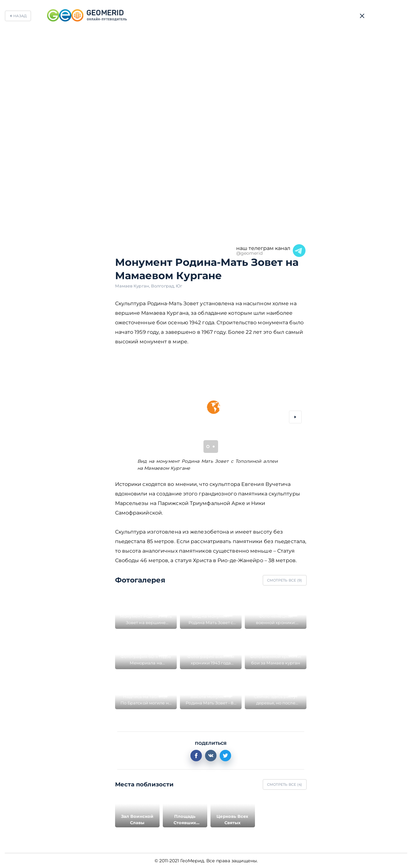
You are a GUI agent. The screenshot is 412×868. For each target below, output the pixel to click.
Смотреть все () (285, 580)
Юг (179, 286)
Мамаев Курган (133, 286)
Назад (20, 16)
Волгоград (163, 286)
